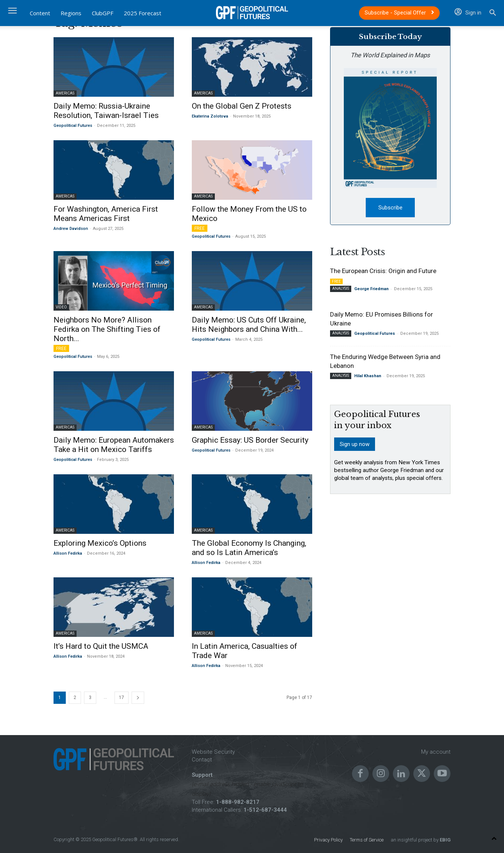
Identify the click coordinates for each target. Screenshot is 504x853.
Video (61, 307)
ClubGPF (103, 13)
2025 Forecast (143, 13)
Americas (65, 93)
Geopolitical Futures (73, 126)
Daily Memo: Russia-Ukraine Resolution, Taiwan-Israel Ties (106, 111)
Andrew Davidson (71, 229)
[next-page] (138, 698)
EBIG (445, 840)
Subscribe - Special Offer (399, 13)
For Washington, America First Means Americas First (106, 214)
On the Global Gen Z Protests (242, 106)
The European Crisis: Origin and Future (383, 272)
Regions (71, 13)
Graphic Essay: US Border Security (250, 440)
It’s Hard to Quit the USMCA (101, 646)
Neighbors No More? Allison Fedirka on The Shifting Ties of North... (107, 329)
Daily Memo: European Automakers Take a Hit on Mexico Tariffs (114, 445)
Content (40, 13)
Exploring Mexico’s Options (100, 543)
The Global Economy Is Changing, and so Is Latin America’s (249, 548)
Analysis (341, 290)
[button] (493, 14)
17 (122, 698)
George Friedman (371, 290)
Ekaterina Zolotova (210, 116)
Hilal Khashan (368, 377)
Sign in (468, 13)
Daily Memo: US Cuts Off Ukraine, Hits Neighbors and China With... (249, 325)
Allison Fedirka (68, 553)
